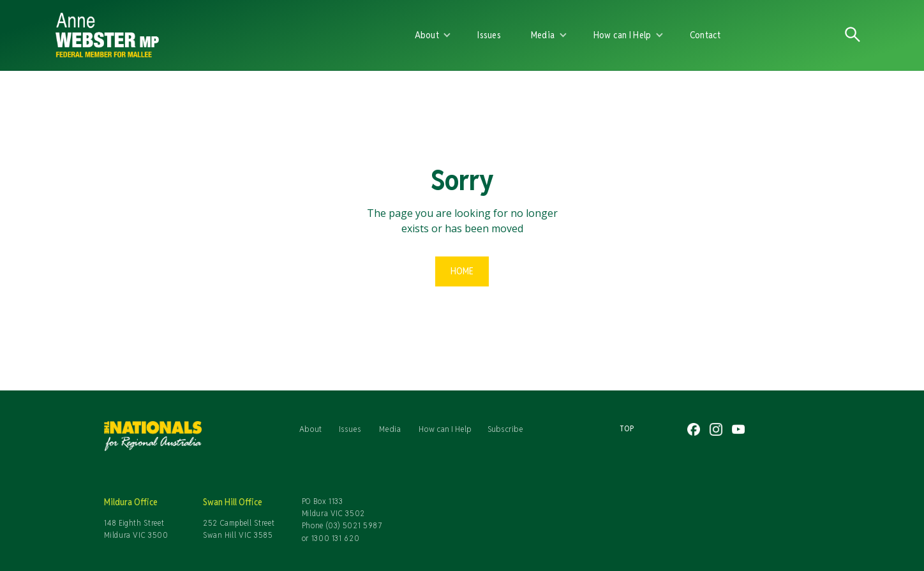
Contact (705, 35)
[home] (204, 35)
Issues (489, 35)
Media (390, 429)
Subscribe (505, 429)
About (310, 429)
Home (462, 271)
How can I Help (445, 429)
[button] (433, 35)
